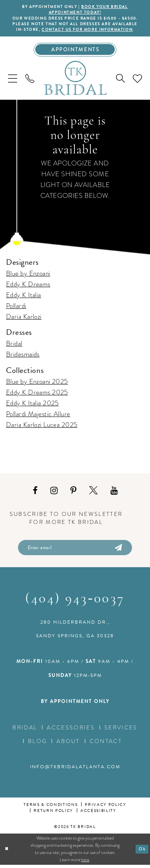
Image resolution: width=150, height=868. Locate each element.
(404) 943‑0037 (75, 602)
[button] (13, 80)
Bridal (14, 345)
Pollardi (16, 308)
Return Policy (53, 813)
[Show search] (120, 81)
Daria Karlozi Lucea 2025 (42, 427)
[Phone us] (30, 80)
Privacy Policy (105, 807)
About (68, 744)
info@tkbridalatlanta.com (75, 769)
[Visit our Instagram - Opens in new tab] (54, 493)
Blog (37, 744)
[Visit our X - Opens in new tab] (93, 493)
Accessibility (98, 813)
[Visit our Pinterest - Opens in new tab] (73, 493)
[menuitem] (13, 80)
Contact (106, 744)
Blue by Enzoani (28, 275)
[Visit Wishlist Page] (137, 80)
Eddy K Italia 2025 (32, 405)
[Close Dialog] (7, 852)
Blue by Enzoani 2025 (37, 384)
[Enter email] (75, 550)
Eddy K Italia (24, 297)
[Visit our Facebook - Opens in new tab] (35, 493)
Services (121, 730)
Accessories (71, 730)
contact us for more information (88, 31)
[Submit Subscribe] (118, 550)
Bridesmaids (23, 356)
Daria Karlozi (24, 319)
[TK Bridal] (75, 80)
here (85, 862)
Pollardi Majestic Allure (38, 416)
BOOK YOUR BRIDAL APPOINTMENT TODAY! (89, 10)
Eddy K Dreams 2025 (37, 394)
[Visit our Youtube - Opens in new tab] (114, 493)
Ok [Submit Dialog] (142, 852)
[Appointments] (75, 51)
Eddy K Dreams (28, 286)
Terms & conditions (51, 807)
